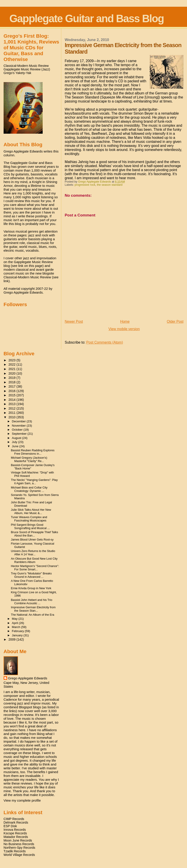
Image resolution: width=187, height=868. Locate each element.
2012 (13, 408)
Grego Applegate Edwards (28, 678)
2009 (13, 639)
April (15, 623)
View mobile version (124, 329)
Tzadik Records (15, 851)
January (18, 635)
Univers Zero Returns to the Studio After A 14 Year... (33, 553)
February (18, 631)
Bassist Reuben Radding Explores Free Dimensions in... (33, 452)
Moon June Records (18, 840)
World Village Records (19, 855)
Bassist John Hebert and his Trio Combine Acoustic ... (32, 602)
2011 (13, 413)
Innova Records (15, 830)
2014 (13, 400)
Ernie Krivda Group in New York (31, 588)
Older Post (175, 322)
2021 (13, 369)
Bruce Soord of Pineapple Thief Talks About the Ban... (35, 534)
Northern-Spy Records (19, 848)
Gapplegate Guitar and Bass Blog (87, 19)
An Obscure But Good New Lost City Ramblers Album (34, 560)
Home (125, 322)
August (17, 438)
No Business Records (19, 844)
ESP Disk (10, 826)
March (16, 627)
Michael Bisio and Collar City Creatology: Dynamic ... (29, 489)
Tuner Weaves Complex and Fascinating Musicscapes (29, 519)
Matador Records (16, 837)
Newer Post (74, 322)
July (15, 442)
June (16, 446)
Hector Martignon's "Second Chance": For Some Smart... (35, 568)
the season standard (110, 185)
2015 (13, 395)
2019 (13, 378)
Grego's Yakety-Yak (17, 73)
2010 (13, 417)
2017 (13, 386)
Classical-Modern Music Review (26, 66)
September (20, 434)
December (19, 421)
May (15, 619)
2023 (13, 360)
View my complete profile (22, 800)
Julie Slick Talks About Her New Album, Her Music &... (31, 511)
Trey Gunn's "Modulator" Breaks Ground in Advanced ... (31, 575)
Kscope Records (15, 833)
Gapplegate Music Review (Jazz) (27, 69)
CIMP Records (14, 819)
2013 (13, 404)
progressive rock (85, 185)
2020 (13, 373)
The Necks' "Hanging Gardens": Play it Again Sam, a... (34, 482)
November (19, 426)
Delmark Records (16, 822)
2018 (13, 382)
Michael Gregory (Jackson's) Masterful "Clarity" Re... (29, 459)
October (18, 430)
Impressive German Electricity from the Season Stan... (33, 609)
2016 (13, 391)
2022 (13, 364)
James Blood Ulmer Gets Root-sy (32, 540)
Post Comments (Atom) (104, 342)
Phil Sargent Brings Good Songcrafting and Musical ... (30, 526)
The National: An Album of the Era (33, 615)
